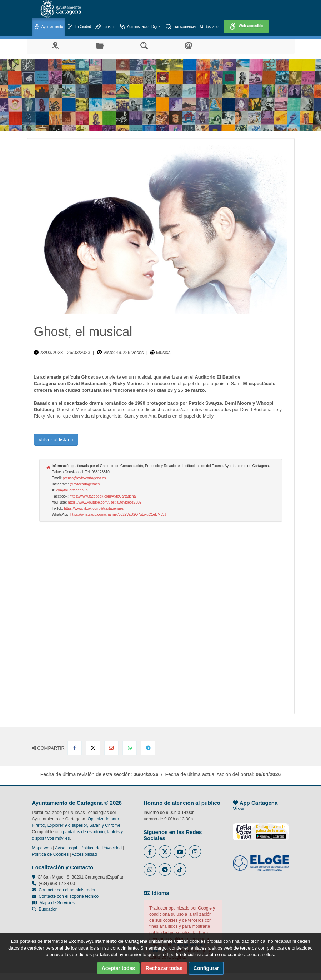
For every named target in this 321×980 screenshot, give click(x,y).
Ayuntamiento (49, 27)
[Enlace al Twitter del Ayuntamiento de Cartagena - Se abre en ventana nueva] (165, 852)
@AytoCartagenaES (72, 490)
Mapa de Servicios (53, 903)
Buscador (210, 27)
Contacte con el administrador (67, 890)
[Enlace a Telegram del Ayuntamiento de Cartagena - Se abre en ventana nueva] (165, 869)
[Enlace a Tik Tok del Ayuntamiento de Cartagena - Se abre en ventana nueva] (180, 869)
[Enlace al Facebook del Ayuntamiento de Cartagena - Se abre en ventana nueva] (150, 852)
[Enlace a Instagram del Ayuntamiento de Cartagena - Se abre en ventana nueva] (195, 852)
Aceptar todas (118, 968)
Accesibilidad (84, 854)
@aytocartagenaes (85, 484)
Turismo (105, 27)
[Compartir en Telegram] (148, 748)
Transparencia (181, 27)
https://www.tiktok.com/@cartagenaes (94, 508)
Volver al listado (56, 440)
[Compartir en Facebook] (75, 748)
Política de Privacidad (101, 848)
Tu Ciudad (79, 27)
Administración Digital (140, 27)
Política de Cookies (51, 854)
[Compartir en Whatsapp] (130, 748)
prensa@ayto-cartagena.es (84, 478)
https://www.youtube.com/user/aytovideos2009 (105, 502)
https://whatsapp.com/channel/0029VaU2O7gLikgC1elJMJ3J (118, 514)
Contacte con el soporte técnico (69, 896)
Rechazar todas (164, 968)
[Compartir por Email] (111, 748)
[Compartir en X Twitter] (93, 748)
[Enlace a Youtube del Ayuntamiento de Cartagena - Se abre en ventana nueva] (180, 852)
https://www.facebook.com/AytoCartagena (103, 496)
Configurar (206, 968)
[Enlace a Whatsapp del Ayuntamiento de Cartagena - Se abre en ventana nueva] (150, 869)
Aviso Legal (66, 848)
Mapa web (42, 848)
